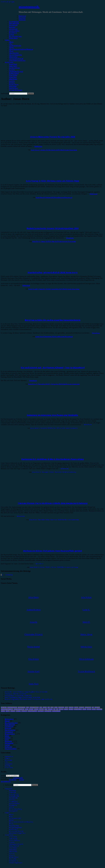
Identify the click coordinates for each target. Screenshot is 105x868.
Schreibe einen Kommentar (68, 150)
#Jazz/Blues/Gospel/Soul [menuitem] (17, 833)
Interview (12, 27)
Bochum (45, 707)
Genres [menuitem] (7, 813)
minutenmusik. (29, 7)
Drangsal (76, 707)
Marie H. (12, 82)
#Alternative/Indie (15, 45)
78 (6, 575)
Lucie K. (12, 81)
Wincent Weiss (48, 711)
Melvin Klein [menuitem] (13, 861)
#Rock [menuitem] (11, 815)
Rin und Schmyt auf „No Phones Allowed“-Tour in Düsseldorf (53, 367)
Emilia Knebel (14, 73)
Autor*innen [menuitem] (9, 835)
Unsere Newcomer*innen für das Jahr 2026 (52, 137)
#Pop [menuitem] (11, 816)
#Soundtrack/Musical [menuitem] (16, 831)
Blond (41, 707)
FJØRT (27, 709)
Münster (94, 709)
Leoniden (61, 709)
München (89, 709)
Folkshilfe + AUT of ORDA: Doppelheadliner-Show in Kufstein (26, 692)
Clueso (56, 707)
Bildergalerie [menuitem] (13, 811)
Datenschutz (9, 757)
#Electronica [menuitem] (13, 829)
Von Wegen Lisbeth (32, 711)
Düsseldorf (82, 707)
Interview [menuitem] (12, 800)
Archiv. (3, 776)
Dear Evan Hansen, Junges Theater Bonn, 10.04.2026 (23, 697)
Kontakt (8, 766)
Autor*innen (9, 62)
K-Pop (46, 709)
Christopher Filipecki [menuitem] (16, 844)
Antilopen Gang (22, 707)
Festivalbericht (14, 23)
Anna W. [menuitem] (12, 842)
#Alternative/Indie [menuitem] (15, 818)
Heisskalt (36, 709)
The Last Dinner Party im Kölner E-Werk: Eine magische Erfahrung (53, 503)
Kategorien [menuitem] (9, 789)
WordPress (13, 779)
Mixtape (8, 737)
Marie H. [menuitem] (12, 855)
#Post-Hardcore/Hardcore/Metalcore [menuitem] (21, 822)
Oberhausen (99, 709)
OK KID (3, 711)
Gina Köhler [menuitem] (13, 848)
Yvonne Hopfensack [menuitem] (16, 863)
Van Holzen (24, 711)
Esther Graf (97, 707)
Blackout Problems (34, 707)
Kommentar (13, 32)
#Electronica (13, 57)
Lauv (57, 709)
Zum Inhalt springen (8, 2)
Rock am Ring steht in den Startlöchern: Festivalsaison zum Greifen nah (29, 699)
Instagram (41, 709)
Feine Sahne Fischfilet (19, 709)
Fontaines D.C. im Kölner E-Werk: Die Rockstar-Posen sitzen (53, 459)
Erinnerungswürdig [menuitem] (15, 809)
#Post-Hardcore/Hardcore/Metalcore (21, 49)
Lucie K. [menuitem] (12, 853)
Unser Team (13, 64)
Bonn (49, 707)
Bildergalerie (13, 38)
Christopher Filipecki (16, 71)
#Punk (11, 51)
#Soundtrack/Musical (16, 58)
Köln (54, 709)
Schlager (8, 711)
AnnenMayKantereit (12, 707)
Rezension (22, 18)
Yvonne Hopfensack (16, 90)
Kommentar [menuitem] (13, 805)
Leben (7, 736)
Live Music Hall (78, 709)
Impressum (9, 760)
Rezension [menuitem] (12, 790)
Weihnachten (41, 711)
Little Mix (71, 709)
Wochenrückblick (11, 749)
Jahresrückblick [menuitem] (14, 803)
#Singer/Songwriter (15, 55)
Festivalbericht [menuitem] (14, 796)
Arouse (22, 779)
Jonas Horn (13, 77)
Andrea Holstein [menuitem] (14, 840)
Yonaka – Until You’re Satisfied (15, 694)
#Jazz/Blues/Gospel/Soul (17, 60)
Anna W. (12, 70)
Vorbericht (22, 19)
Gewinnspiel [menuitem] (13, 802)
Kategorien (22, 16)
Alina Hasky (13, 66)
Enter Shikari (88, 707)
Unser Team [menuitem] (13, 837)
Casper (52, 707)
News (7, 739)
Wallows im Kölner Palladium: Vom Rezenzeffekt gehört (53, 551)
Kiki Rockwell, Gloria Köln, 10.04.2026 (18, 696)
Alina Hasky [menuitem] (13, 839)
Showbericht (13, 25)
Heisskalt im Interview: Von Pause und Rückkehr (52, 415)
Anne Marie (4, 707)
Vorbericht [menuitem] (12, 792)
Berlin (27, 707)
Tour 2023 (18, 711)
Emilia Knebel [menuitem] (14, 846)
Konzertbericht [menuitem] (14, 794)
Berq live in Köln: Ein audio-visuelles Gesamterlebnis (53, 320)
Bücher (7, 721)
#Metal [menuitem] (11, 820)
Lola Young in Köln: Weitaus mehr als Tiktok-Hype (53, 181)
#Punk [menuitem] (11, 824)
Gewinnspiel (13, 29)
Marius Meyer (14, 84)
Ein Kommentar (71, 472)
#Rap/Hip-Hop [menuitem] (14, 826)
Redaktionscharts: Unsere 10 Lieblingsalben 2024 (53, 228)
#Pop (11, 44)
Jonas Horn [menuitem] (13, 850)
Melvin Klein (13, 88)
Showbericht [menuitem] (13, 798)
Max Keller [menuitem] (13, 859)
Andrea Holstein (14, 68)
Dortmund (71, 707)
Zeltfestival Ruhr (56, 711)
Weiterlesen (38, 146)
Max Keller (13, 86)
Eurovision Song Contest (7, 709)
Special (11, 34)
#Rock (11, 42)
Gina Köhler (13, 75)
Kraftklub (50, 709)
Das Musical (61, 707)
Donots (66, 707)
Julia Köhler (13, 79)
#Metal (11, 47)
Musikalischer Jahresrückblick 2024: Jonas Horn (52, 272)
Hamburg (31, 709)
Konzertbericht (14, 21)
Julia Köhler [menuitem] (13, 852)
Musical (84, 709)
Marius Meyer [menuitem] (14, 857)
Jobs (6, 762)
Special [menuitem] (11, 807)
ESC (93, 707)
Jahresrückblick (14, 31)
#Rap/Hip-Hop (14, 53)
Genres (7, 40)
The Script (13, 711)
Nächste (10, 575)
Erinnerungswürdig (15, 36)
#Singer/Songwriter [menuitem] (15, 828)
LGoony (66, 709)
